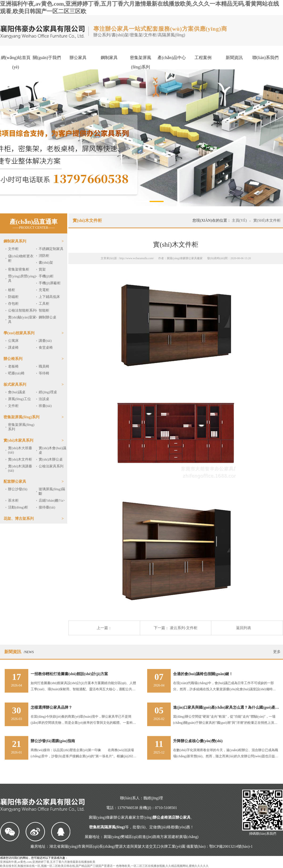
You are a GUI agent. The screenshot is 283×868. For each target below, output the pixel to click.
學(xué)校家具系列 (19, 333)
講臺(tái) (45, 341)
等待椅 (44, 373)
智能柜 (44, 310)
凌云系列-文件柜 (184, 628)
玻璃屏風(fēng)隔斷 (52, 491)
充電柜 (44, 290)
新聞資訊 (234, 58)
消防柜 (44, 256)
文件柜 (13, 249)
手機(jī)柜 (46, 276)
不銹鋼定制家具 (51, 249)
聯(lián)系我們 (265, 58)
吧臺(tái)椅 (16, 373)
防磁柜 (13, 297)
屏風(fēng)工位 (19, 399)
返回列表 (244, 628)
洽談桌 (44, 399)
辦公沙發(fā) (18, 489)
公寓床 (13, 341)
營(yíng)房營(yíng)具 (22, 278)
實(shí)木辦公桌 (51, 459)
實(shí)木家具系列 (18, 440)
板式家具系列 (15, 384)
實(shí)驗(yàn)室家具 (22, 320)
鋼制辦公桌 (48, 317)
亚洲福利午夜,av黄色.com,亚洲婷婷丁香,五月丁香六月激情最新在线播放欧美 (48, 862)
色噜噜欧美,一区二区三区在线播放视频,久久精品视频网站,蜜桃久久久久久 (162, 866)
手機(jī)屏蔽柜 (50, 283)
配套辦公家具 (15, 481)
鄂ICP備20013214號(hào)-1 (231, 846)
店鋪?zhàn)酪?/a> (52, 500)
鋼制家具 (109, 58)
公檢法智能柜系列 (22, 310)
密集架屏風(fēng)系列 (141, 62)
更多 (277, 652)
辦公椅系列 (13, 359)
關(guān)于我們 (47, 58)
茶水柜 (13, 500)
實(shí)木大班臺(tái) (20, 450)
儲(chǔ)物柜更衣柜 (21, 258)
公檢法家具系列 (51, 466)
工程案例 (203, 58)
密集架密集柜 (19, 269)
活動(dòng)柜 (18, 507)
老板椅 (13, 366)
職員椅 (44, 366)
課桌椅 (13, 347)
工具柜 (44, 304)
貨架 (42, 269)
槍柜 (12, 290)
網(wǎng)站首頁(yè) (16, 62)
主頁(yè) (240, 220)
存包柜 (13, 304)
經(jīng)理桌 (48, 392)
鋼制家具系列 (15, 241)
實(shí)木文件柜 (20, 459)
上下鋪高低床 (49, 297)
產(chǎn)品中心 (172, 58)
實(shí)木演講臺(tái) (20, 468)
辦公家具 (78, 58)
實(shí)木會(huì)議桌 (52, 450)
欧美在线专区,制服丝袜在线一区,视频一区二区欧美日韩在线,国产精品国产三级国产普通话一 (58, 866)
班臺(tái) (45, 406)
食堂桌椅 (46, 347)
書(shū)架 (46, 263)
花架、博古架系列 (19, 519)
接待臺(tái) (47, 507)
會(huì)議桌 (17, 392)
